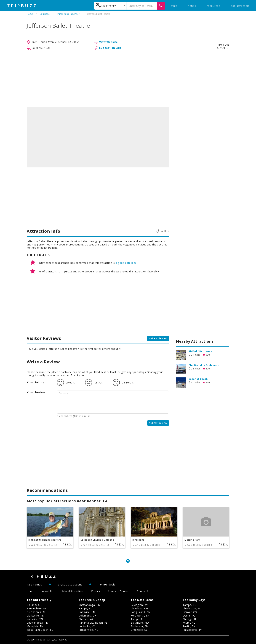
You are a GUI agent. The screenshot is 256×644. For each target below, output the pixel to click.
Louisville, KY (87, 626)
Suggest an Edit (110, 48)
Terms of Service (118, 591)
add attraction (240, 6)
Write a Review (158, 338)
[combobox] (110, 6)
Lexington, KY (139, 605)
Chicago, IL (190, 619)
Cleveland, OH (139, 608)
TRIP (22, 6)
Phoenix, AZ (86, 619)
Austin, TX (189, 626)
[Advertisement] (128, 79)
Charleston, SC (192, 608)
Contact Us (144, 591)
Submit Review (158, 423)
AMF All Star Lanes (200, 351)
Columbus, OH (36, 605)
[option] (98, 137)
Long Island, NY (140, 612)
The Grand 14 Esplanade (204, 365)
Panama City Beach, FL (93, 623)
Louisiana (45, 14)
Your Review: (36, 392)
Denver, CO (190, 612)
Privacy (96, 591)
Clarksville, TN (35, 616)
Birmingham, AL (37, 608)
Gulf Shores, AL (36, 612)
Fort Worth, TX (140, 616)
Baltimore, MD (140, 623)
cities (174, 6)
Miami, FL (189, 623)
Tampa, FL (85, 608)
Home (30, 14)
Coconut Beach (198, 379)
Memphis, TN (35, 626)
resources (214, 6)
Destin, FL (189, 616)
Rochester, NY (140, 626)
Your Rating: (36, 382)
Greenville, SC (139, 630)
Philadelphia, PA (193, 630)
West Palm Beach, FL (40, 630)
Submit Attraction (72, 591)
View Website (108, 42)
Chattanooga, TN (37, 623)
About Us (48, 591)
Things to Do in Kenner (68, 14)
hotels (192, 6)
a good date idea (126, 263)
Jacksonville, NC (89, 630)
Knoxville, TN (35, 619)
